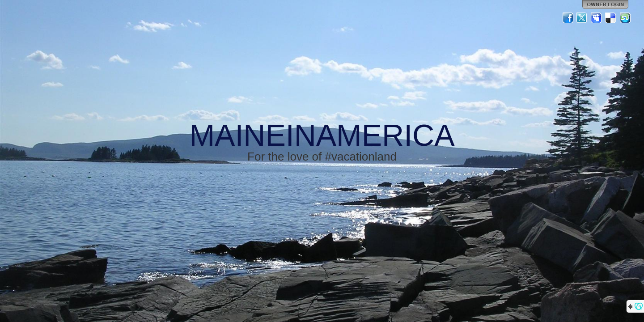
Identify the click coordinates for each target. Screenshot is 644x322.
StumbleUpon (625, 18)
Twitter (582, 18)
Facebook (568, 18)
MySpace (597, 18)
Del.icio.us (611, 18)
